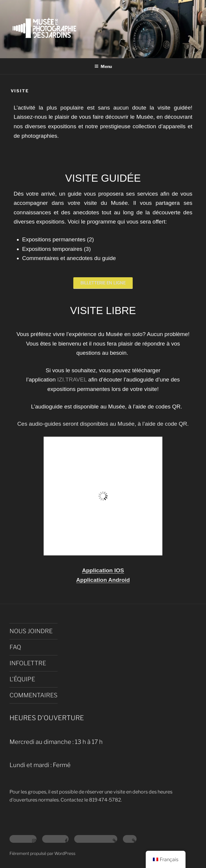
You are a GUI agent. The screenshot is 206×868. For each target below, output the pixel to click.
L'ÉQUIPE (22, 679)
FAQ (15, 647)
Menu (103, 66)
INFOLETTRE (28, 663)
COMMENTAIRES (34, 695)
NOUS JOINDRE (31, 631)
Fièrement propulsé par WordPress (42, 853)
